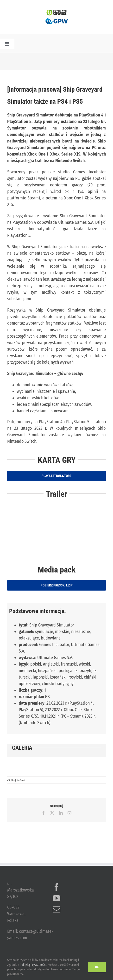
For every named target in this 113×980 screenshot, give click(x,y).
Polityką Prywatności (33, 965)
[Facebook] (56, 887)
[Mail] (56, 909)
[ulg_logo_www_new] (56, 12)
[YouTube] (56, 898)
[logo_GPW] (56, 18)
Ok (97, 967)
